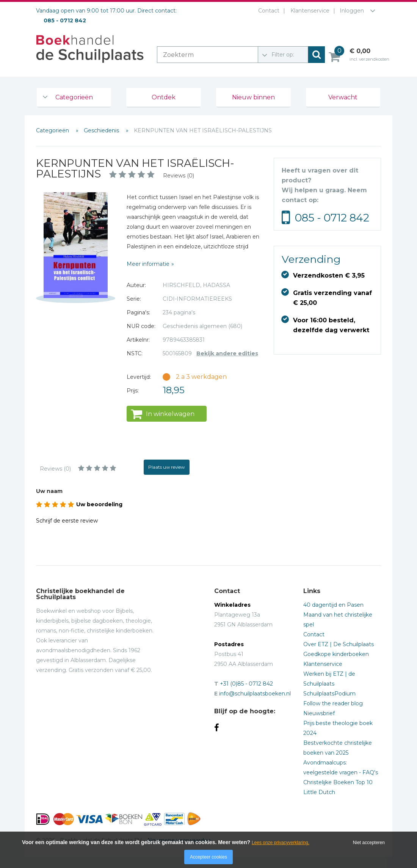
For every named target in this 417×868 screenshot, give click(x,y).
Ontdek (164, 97)
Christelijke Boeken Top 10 (338, 782)
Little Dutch (319, 792)
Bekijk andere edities (227, 353)
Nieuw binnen (253, 97)
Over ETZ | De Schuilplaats (339, 644)
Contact (267, 11)
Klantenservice (308, 11)
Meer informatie (148, 264)
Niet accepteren (369, 843)
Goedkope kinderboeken (336, 654)
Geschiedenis (102, 130)
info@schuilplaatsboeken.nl (255, 694)
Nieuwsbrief (319, 713)
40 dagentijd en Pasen (333, 605)
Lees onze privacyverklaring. (281, 843)
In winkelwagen (170, 414)
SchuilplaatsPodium (329, 694)
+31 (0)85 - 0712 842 (246, 684)
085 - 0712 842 (332, 218)
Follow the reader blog (333, 703)
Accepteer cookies (208, 857)
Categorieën (74, 97)
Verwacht (343, 97)
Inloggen (352, 11)
